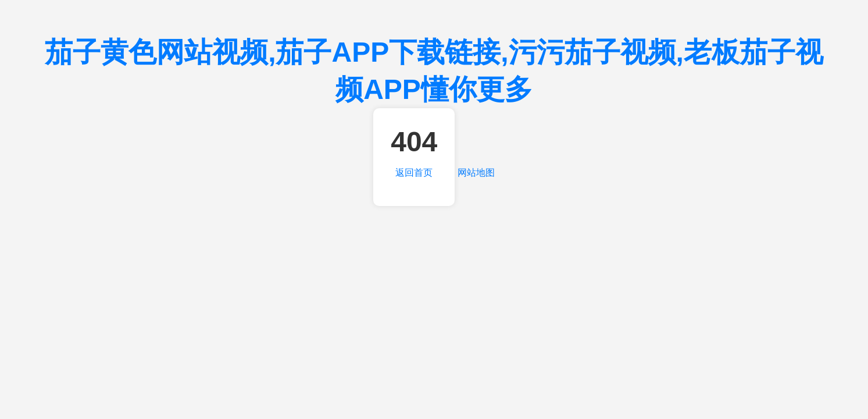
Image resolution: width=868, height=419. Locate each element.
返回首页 (414, 173)
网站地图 (476, 173)
